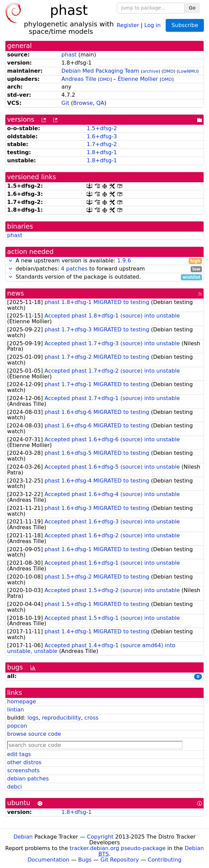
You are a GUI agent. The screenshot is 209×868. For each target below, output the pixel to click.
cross (91, 718)
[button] (11, 261)
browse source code (34, 734)
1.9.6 (124, 261)
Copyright (100, 837)
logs (33, 718)
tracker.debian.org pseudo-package (118, 848)
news (16, 293)
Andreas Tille (79, 79)
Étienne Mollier (138, 79)
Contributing (165, 860)
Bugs (85, 860)
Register (128, 25)
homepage (22, 701)
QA (100, 103)
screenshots (23, 770)
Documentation (48, 860)
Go (192, 8)
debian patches (28, 779)
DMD (169, 71)
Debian (23, 837)
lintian (16, 710)
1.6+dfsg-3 (102, 136)
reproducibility (61, 718)
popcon (17, 726)
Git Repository (120, 860)
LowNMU (188, 71)
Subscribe (185, 25)
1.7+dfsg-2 (102, 144)
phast (69, 55)
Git (65, 103)
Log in (152, 25)
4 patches (74, 269)
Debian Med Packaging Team (100, 71)
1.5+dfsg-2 (102, 128)
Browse (83, 103)
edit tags (19, 754)
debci (14, 787)
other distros (24, 762)
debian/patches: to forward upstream (104, 269)
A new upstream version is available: (104, 261)
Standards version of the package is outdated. (104, 277)
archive (151, 71)
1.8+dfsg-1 (102, 152)
